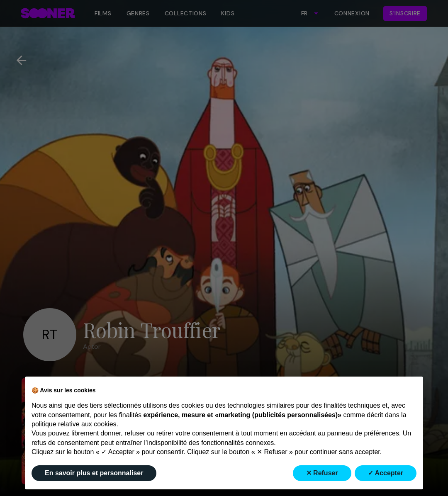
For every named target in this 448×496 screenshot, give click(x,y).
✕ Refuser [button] (322, 473)
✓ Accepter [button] (386, 473)
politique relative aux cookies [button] (74, 424)
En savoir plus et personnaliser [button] (94, 473)
